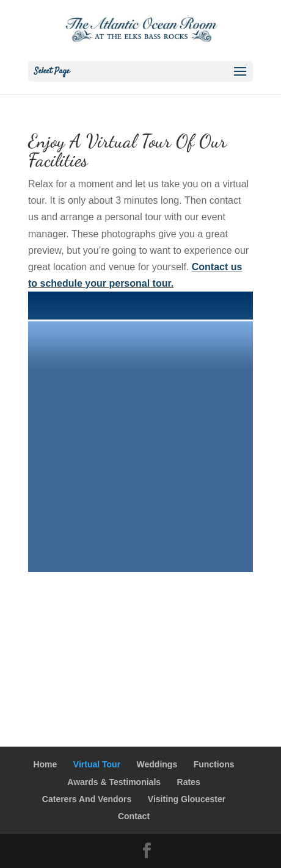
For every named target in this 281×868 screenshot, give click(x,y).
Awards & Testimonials (114, 782)
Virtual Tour (97, 764)
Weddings (157, 764)
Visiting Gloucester (187, 799)
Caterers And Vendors (87, 799)
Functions (214, 764)
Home (45, 764)
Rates (189, 782)
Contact (134, 816)
